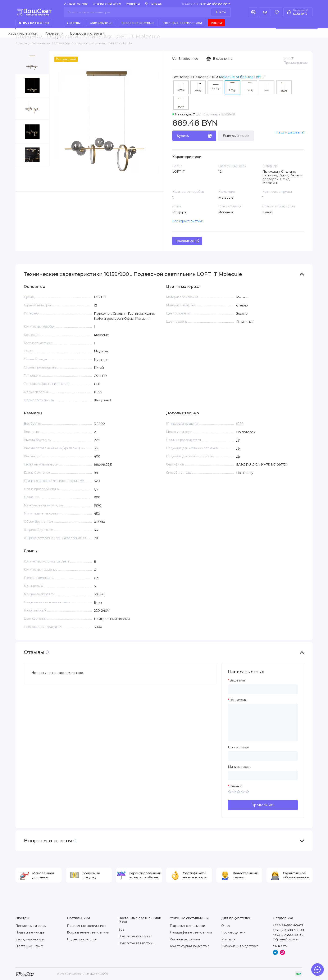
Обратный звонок (286, 939)
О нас (226, 926)
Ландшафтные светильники (191, 932)
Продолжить (263, 805)
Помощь (154, 4)
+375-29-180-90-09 (205, 4)
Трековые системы (138, 23)
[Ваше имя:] (263, 689)
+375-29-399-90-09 (288, 930)
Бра (121, 930)
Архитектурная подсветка (190, 946)
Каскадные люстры (30, 939)
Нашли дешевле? (290, 132)
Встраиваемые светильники (88, 932)
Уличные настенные (185, 939)
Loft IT (289, 58)
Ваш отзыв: (238, 700)
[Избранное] (277, 12)
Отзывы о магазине (107, 4)
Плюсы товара (239, 747)
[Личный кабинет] (253, 12)
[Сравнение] (265, 12)
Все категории (34, 23)
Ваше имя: (238, 681)
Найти (221, 12)
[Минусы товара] (263, 776)
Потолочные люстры (31, 926)
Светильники (101, 23)
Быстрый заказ (236, 136)
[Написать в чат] (318, 970)
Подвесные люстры (30, 932)
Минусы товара (240, 767)
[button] (24, 179)
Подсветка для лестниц (136, 943)
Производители (233, 932)
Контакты (133, 4)
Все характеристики (188, 221)
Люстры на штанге (30, 946)
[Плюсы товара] (263, 756)
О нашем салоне (76, 4)
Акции (216, 23)
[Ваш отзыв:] (263, 723)
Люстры (74, 23)
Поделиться (187, 241)
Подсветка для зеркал (135, 936)
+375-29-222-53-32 (288, 935)
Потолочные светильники (86, 926)
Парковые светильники (187, 926)
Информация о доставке (240, 946)
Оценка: (236, 786)
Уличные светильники (183, 23)
